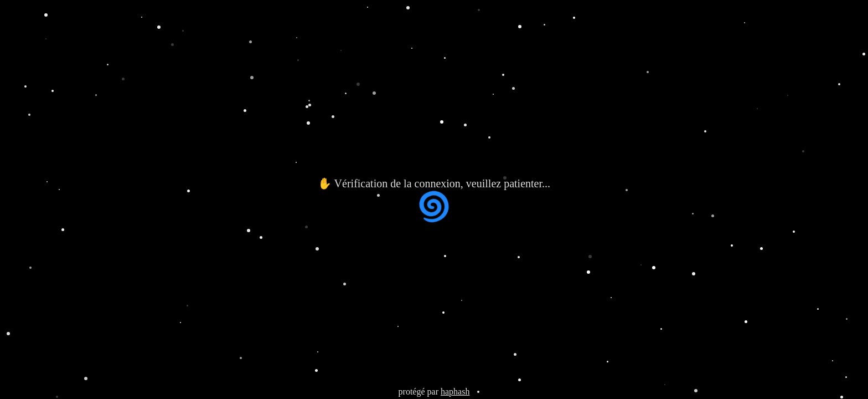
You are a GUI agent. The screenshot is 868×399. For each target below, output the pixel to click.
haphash (455, 392)
